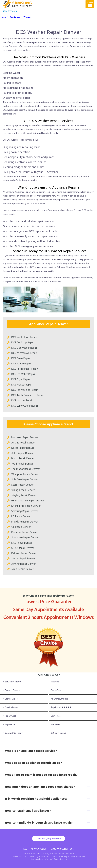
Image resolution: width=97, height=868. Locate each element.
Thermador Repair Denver (26, 469)
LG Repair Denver (21, 517)
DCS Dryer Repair (21, 380)
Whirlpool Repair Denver (25, 474)
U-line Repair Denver (23, 548)
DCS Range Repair (21, 364)
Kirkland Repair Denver (24, 553)
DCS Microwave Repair (24, 353)
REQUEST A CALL (11, 12)
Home (3, 17)
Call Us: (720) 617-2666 (49, 839)
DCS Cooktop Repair (23, 343)
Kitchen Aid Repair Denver (26, 506)
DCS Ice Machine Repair (25, 390)
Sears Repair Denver (22, 485)
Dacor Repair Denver (23, 448)
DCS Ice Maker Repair (23, 374)
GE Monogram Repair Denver (28, 501)
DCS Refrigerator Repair (25, 369)
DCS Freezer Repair (22, 385)
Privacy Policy (38, 849)
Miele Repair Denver (22, 569)
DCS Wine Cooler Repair (25, 406)
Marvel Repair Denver (23, 559)
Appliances (15, 17)
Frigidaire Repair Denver (25, 522)
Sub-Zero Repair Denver (25, 480)
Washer (27, 17)
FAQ (25, 849)
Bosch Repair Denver (23, 459)
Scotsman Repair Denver (25, 538)
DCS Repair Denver (22, 543)
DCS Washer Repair (22, 401)
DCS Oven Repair (21, 358)
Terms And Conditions (61, 849)
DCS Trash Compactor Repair (28, 395)
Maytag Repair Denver (24, 495)
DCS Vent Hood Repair (24, 337)
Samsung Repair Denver (25, 511)
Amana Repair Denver (23, 443)
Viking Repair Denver (23, 490)
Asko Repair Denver (22, 453)
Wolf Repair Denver (22, 464)
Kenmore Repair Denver (24, 532)
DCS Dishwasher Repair (24, 348)
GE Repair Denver (21, 527)
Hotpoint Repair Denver (25, 437)
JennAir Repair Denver (24, 564)
